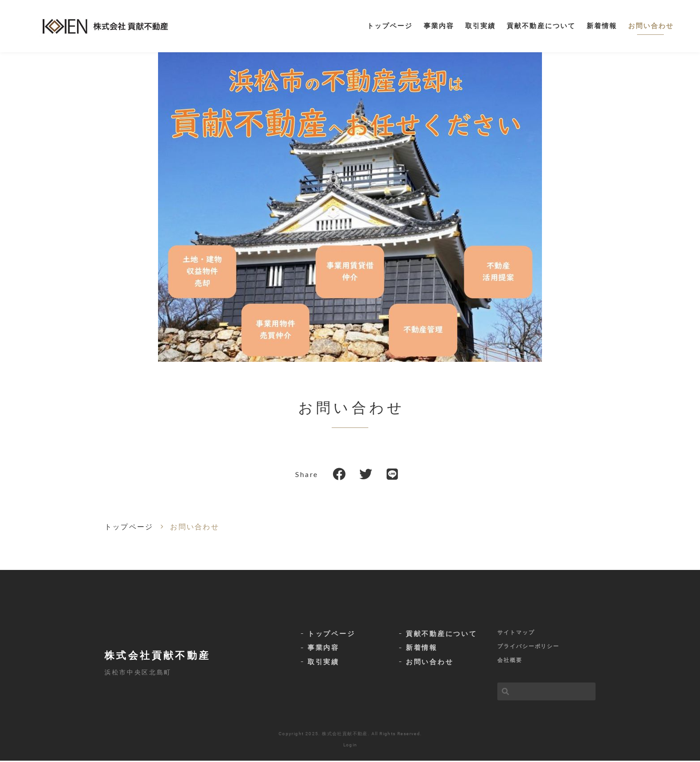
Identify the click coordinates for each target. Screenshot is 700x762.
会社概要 (510, 661)
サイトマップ (516, 633)
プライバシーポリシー (528, 647)
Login (350, 746)
